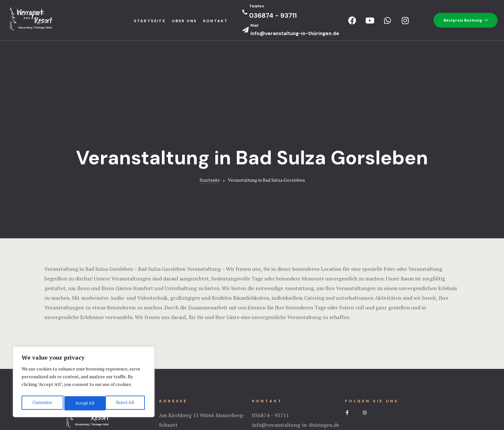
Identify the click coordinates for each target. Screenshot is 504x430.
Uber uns (184, 21)
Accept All (126, 403)
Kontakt (215, 21)
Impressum (252, 399)
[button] (466, 20)
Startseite (210, 101)
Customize (42, 403)
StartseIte (150, 21)
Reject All (84, 403)
